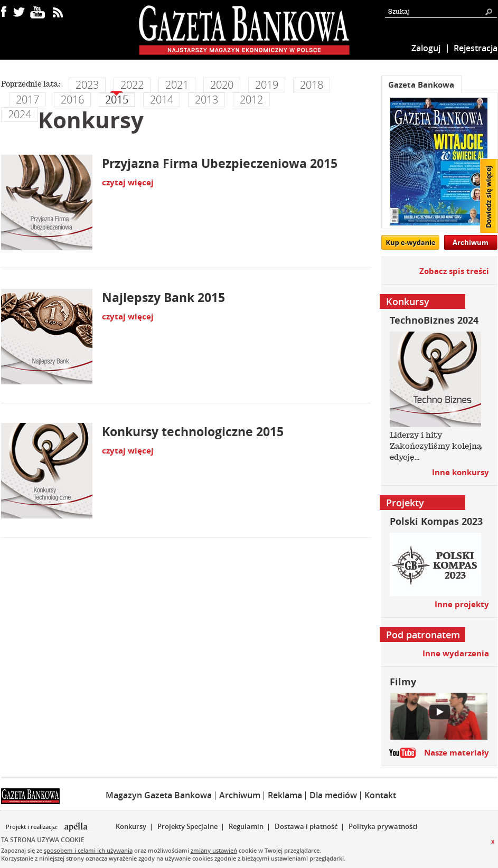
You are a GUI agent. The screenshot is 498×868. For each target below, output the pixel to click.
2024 (20, 114)
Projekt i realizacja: (32, 827)
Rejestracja (476, 48)
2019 (267, 85)
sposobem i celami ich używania (88, 850)
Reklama (285, 795)
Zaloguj (426, 48)
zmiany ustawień (214, 850)
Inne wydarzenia (456, 653)
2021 (177, 85)
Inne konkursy (461, 472)
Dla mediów (333, 795)
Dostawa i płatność (306, 826)
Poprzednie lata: (31, 84)
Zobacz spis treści (454, 271)
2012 (251, 100)
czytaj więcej (128, 182)
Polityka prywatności (383, 826)
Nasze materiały (457, 753)
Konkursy (131, 826)
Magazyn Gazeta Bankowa (159, 795)
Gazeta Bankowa (421, 85)
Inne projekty (462, 604)
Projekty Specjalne (187, 826)
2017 (27, 100)
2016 (72, 100)
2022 (132, 85)
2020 (222, 85)
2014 (162, 100)
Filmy (403, 682)
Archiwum (471, 242)
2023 (87, 85)
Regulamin (246, 826)
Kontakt (380, 795)
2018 (312, 85)
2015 (117, 100)
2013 (206, 100)
